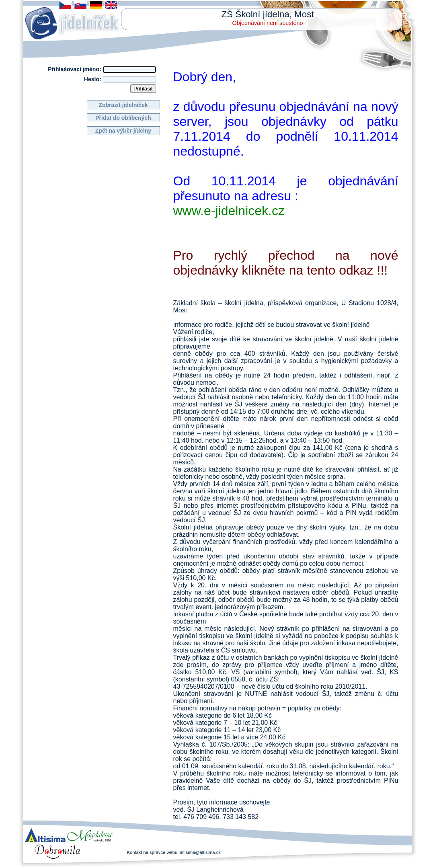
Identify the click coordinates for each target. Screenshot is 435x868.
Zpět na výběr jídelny (123, 131)
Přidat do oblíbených (123, 118)
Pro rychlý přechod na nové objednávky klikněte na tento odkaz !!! (286, 263)
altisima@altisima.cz (200, 852)
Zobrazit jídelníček (123, 105)
